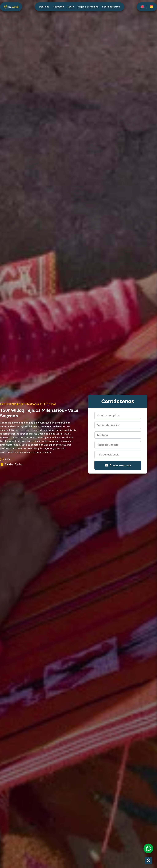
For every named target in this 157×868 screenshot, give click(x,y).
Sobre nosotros (111, 7)
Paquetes (58, 7)
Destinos (44, 7)
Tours (71, 7)
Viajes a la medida (88, 7)
